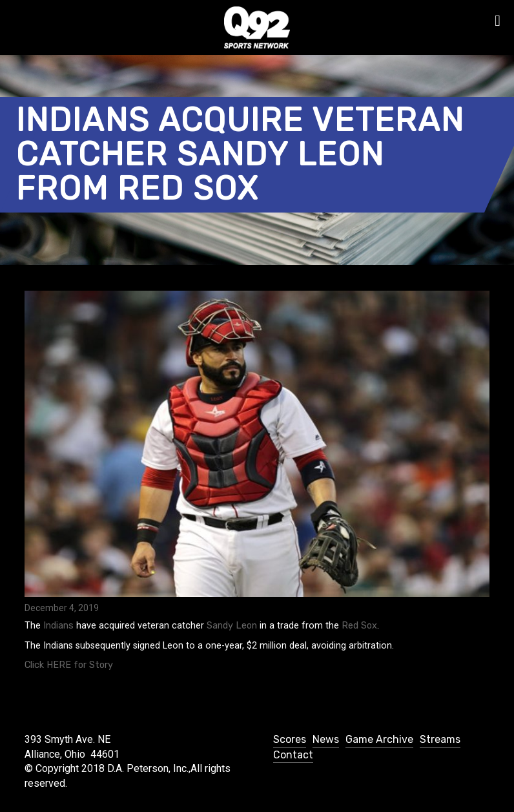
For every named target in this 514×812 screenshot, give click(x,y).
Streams (440, 739)
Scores (290, 739)
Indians (58, 626)
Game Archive (379, 739)
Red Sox (359, 626)
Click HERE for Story (69, 665)
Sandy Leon (232, 626)
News (326, 739)
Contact (293, 755)
